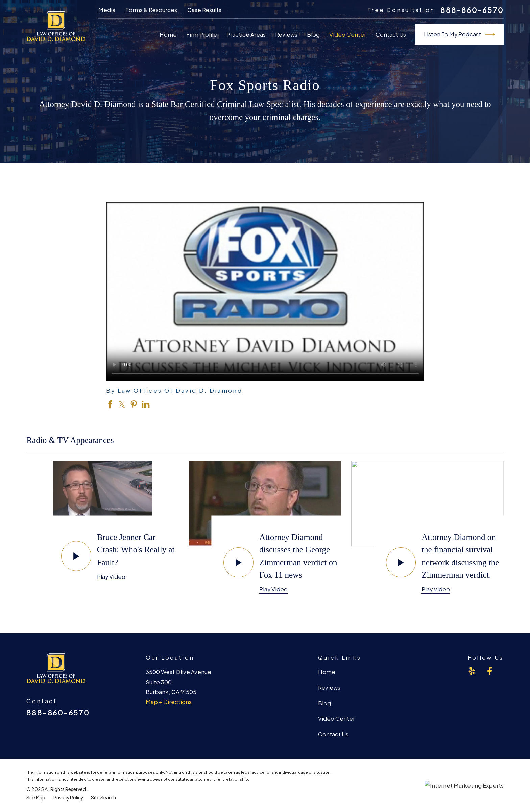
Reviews (329, 687)
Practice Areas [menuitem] (246, 35)
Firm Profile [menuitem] (202, 35)
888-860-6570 (472, 10)
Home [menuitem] (168, 35)
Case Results (204, 10)
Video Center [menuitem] (348, 35)
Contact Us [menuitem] (391, 35)
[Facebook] (490, 671)
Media (107, 10)
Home (327, 672)
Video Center (336, 719)
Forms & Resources (151, 10)
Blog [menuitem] (313, 35)
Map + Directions (169, 702)
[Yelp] (472, 671)
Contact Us (333, 734)
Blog (324, 703)
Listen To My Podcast (460, 34)
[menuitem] (36, 798)
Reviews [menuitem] (286, 35)
